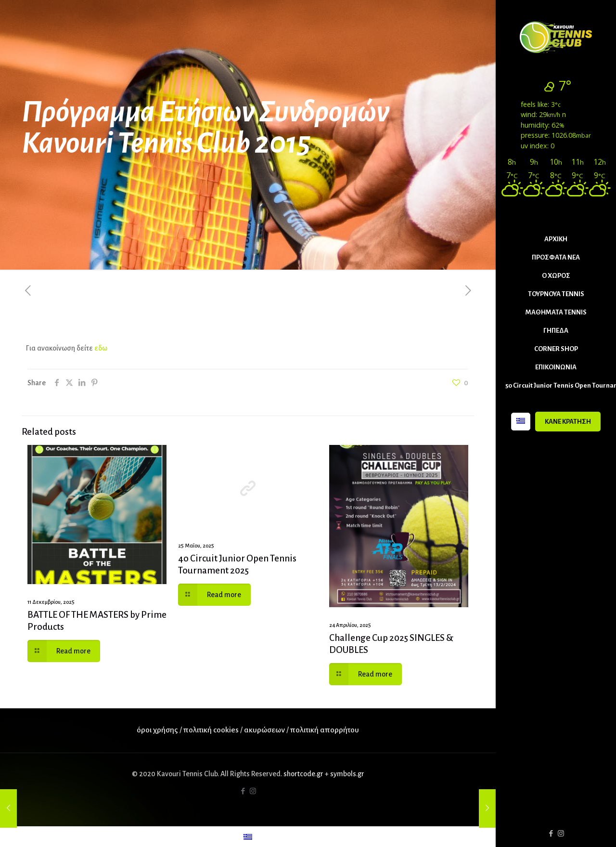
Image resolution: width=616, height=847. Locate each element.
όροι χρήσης (157, 730)
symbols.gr (347, 774)
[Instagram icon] (561, 834)
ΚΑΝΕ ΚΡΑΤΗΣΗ (568, 422)
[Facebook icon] (551, 834)
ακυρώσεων (265, 730)
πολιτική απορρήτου (325, 730)
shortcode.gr (303, 774)
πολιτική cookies (211, 730)
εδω (100, 348)
